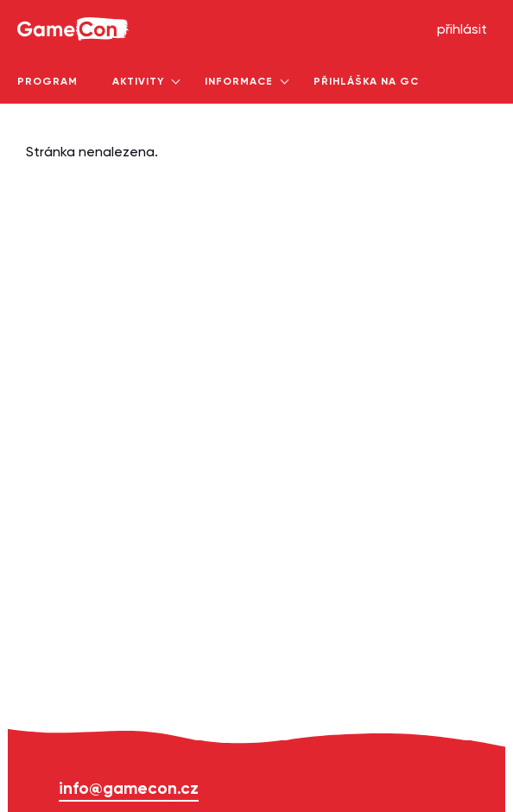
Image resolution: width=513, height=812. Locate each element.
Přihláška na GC (366, 82)
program (47, 82)
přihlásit (462, 30)
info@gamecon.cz (129, 789)
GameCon (38, 5)
